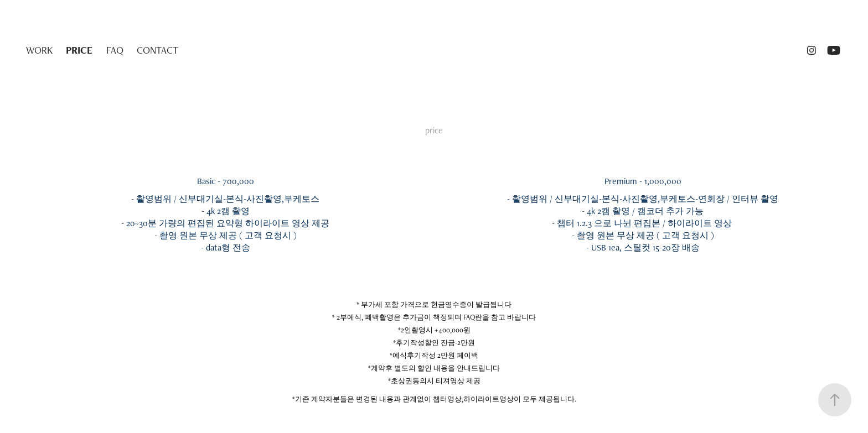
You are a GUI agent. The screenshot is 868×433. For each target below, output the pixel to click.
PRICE (79, 50)
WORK (39, 50)
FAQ (115, 50)
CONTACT (157, 50)
